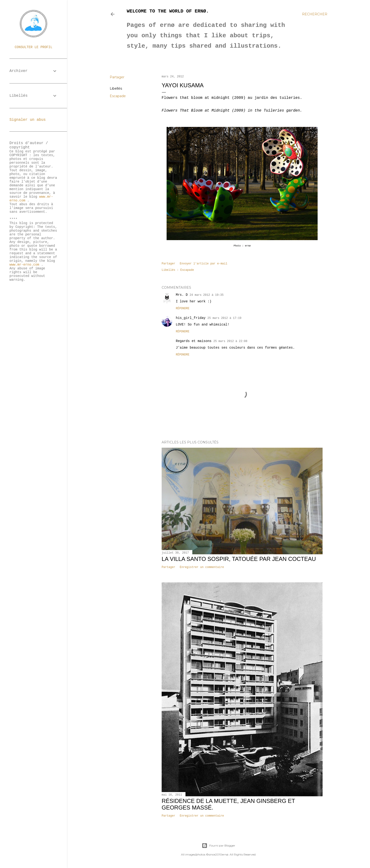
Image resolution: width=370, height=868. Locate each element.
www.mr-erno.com (24, 265)
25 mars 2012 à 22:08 (230, 341)
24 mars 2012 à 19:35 (206, 295)
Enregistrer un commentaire (202, 567)
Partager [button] (117, 77)
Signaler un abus (28, 120)
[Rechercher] (315, 14)
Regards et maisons (194, 341)
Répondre (183, 309)
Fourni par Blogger (219, 846)
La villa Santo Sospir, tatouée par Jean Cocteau (239, 559)
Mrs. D (182, 295)
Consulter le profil (34, 47)
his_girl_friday (191, 318)
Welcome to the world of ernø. (168, 11)
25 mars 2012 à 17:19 (224, 318)
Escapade (118, 96)
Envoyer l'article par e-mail (204, 264)
